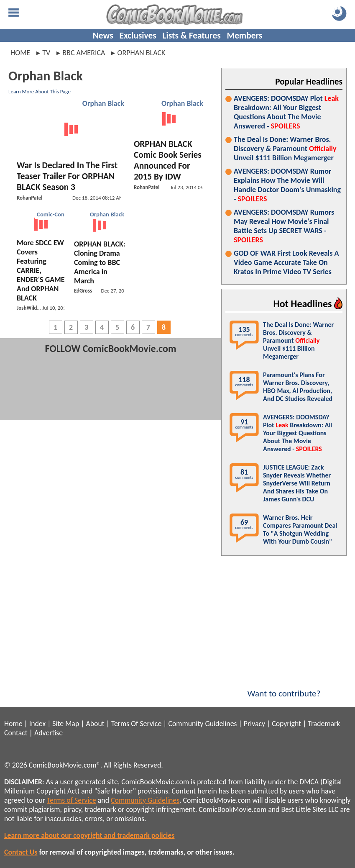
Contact (16, 733)
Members (244, 36)
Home (20, 53)
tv (46, 53)
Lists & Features (192, 36)
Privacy (254, 724)
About (95, 724)
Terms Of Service (136, 724)
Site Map (66, 724)
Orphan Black (103, 103)
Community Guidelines (202, 724)
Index (37, 724)
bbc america (84, 53)
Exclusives (138, 36)
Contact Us (21, 852)
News (103, 36)
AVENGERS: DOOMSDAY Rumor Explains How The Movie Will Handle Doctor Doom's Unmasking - (287, 185)
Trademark (324, 724)
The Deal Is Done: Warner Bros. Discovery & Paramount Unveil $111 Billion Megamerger (285, 149)
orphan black (141, 53)
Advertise (49, 733)
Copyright (286, 724)
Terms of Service (72, 800)
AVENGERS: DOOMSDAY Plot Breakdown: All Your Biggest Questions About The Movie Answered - (286, 112)
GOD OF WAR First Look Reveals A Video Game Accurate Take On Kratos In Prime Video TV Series (286, 262)
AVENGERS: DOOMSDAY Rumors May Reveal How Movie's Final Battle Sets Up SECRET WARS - (284, 226)
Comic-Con (51, 214)
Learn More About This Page (40, 91)
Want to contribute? (284, 688)
